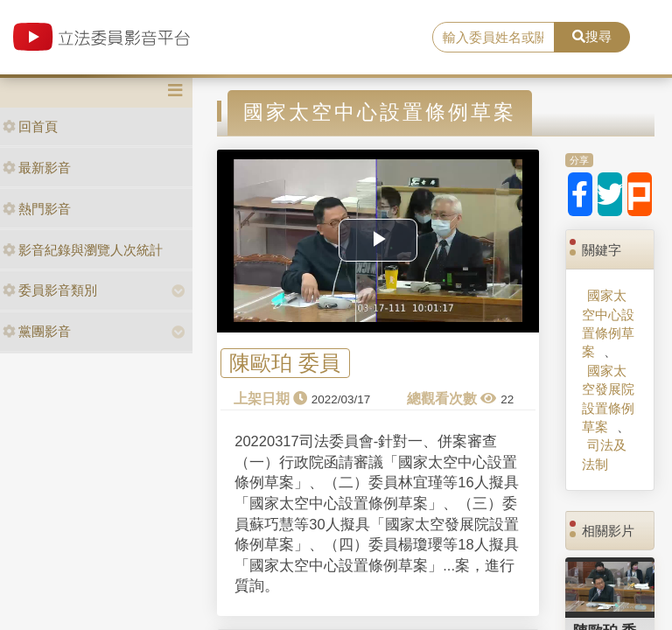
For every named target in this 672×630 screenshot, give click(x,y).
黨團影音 (37, 331)
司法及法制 (604, 454)
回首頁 (30, 126)
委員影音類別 (50, 290)
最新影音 (37, 168)
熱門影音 (37, 209)
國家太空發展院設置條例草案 (608, 399)
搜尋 (592, 36)
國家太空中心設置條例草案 (608, 323)
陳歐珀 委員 (285, 364)
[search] (493, 38)
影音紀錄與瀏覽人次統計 (83, 250)
